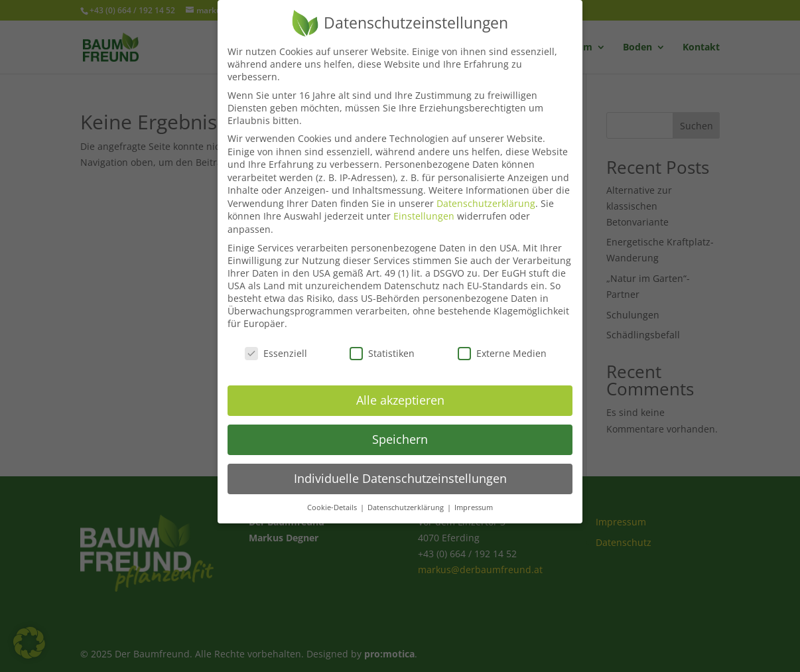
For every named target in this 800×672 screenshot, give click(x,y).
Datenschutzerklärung (486, 193)
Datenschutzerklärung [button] (407, 497)
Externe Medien (502, 343)
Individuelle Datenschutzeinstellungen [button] (400, 468)
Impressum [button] (474, 497)
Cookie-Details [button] (333, 497)
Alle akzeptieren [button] (400, 389)
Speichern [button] (400, 429)
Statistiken (382, 343)
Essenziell (276, 343)
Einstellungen (424, 205)
